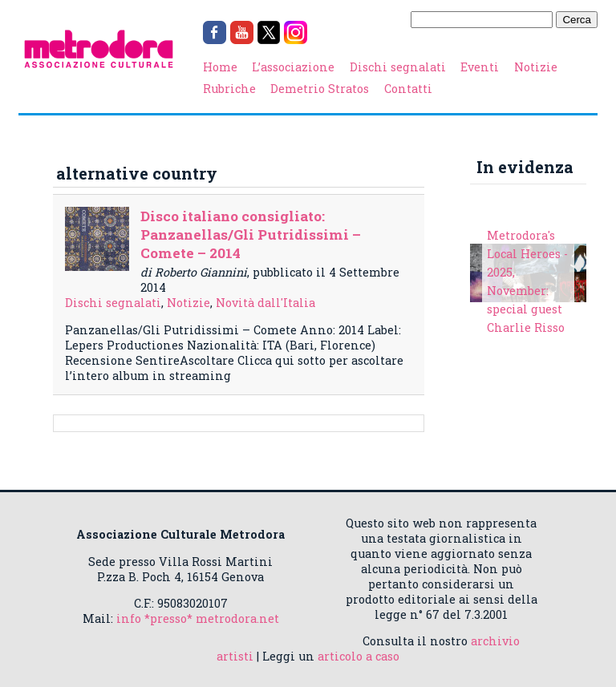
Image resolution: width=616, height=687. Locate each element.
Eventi (480, 67)
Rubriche (229, 89)
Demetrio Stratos (320, 89)
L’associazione (293, 67)
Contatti (408, 89)
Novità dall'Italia (265, 303)
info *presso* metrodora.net (198, 618)
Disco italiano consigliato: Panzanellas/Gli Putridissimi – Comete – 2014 (251, 234)
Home (220, 67)
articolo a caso (359, 656)
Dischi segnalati (398, 67)
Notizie (536, 67)
